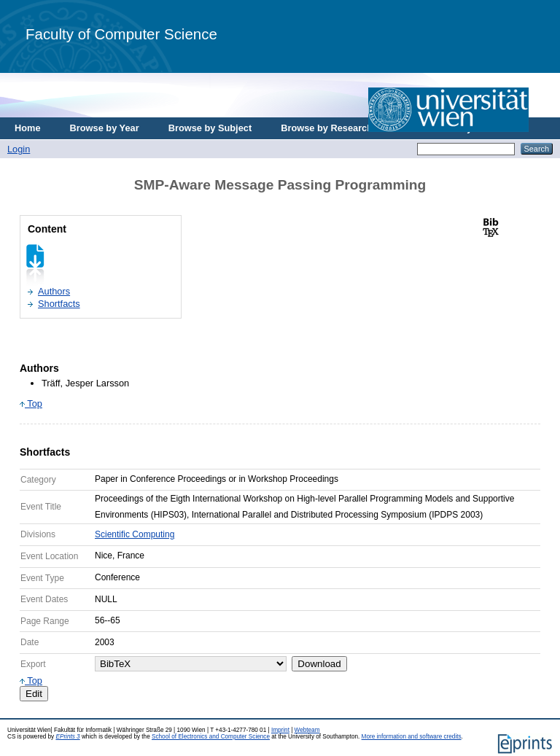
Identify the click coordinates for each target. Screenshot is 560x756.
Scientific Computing (135, 534)
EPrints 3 (67, 737)
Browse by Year (105, 128)
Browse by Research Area (338, 128)
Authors (54, 291)
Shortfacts (59, 304)
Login (19, 149)
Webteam (307, 730)
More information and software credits (412, 737)
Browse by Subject (210, 128)
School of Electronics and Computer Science (211, 737)
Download (319, 664)
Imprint (280, 730)
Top (31, 404)
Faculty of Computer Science (121, 34)
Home (28, 128)
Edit (34, 694)
